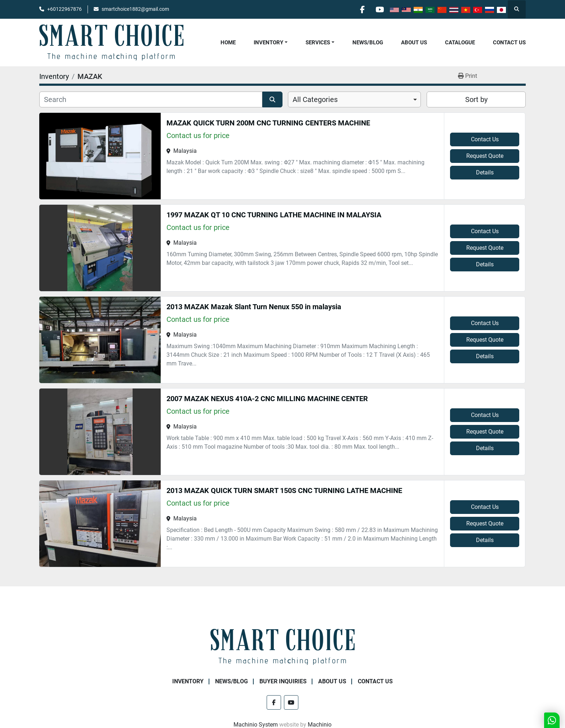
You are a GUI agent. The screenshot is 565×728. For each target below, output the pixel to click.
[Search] (151, 99)
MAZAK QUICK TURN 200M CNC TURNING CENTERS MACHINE (268, 123)
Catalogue (460, 43)
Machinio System (256, 725)
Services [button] (318, 43)
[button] (271, 43)
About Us (414, 43)
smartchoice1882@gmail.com (135, 9)
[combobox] (354, 99)
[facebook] (361, 9)
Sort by (476, 99)
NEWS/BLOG (368, 43)
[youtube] (379, 9)
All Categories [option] (315, 99)
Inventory (268, 43)
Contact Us (509, 43)
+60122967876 (64, 9)
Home (228, 43)
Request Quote (485, 156)
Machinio (320, 725)
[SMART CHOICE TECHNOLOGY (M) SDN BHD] (282, 646)
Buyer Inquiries (283, 681)
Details (485, 172)
